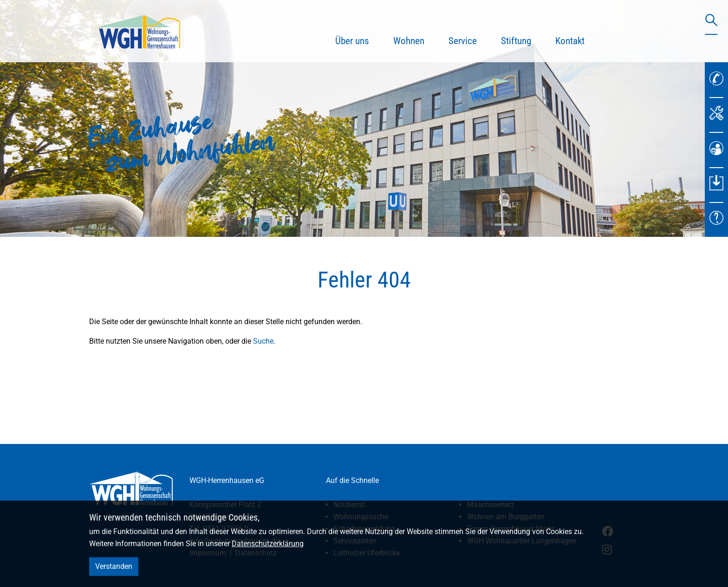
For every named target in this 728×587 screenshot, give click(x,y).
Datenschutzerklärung (268, 544)
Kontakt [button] (570, 41)
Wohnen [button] (409, 41)
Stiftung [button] (516, 41)
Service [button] (463, 41)
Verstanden (114, 566)
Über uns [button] (352, 41)
